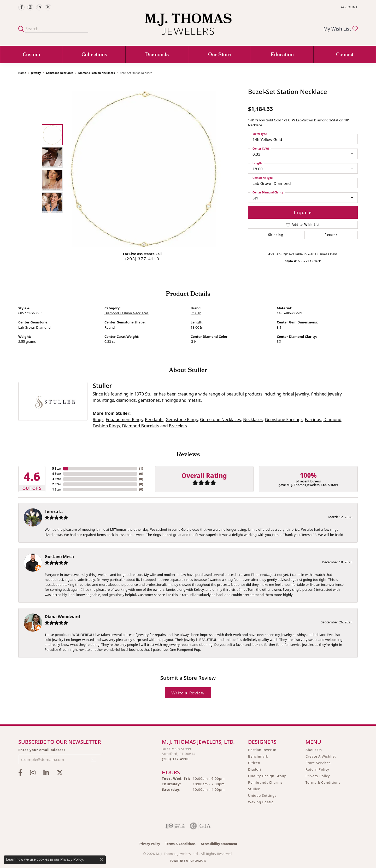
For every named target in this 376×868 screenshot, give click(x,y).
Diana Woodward (62, 617)
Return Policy (317, 769)
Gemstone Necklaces (60, 73)
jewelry (36, 73)
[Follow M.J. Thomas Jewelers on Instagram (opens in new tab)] (30, 7)
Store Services (318, 763)
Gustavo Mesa (59, 557)
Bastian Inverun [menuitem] (262, 750)
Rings (98, 420)
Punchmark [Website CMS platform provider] (198, 861)
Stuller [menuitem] (254, 789)
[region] (144, 169)
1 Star (57, 489)
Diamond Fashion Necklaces (97, 73)
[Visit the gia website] (200, 826)
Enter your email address (42, 750)
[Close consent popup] (102, 860)
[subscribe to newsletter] (94, 759)
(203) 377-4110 (142, 259)
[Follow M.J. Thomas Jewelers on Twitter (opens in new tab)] (48, 7)
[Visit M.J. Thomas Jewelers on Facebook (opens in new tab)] (21, 7)
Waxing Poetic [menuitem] (261, 802)
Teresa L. (54, 511)
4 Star (57, 474)
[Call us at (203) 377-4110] (175, 759)
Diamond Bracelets (141, 426)
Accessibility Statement (219, 844)
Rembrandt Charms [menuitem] (265, 782)
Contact (345, 55)
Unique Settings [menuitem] (262, 795)
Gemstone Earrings (284, 420)
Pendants (154, 420)
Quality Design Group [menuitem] (267, 776)
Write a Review (188, 693)
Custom (31, 55)
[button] (349, 7)
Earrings (313, 420)
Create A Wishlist (321, 756)
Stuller (196, 313)
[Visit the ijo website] (175, 826)
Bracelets (178, 426)
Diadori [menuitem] (255, 769)
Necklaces (253, 420)
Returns (331, 235)
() (141, 468)
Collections (94, 55)
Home (22, 73)
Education (282, 55)
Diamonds (157, 55)
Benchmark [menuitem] (258, 756)
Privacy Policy (318, 776)
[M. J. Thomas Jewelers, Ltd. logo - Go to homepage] (188, 27)
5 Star (57, 468)
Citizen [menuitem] (254, 763)
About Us (314, 750)
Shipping (276, 235)
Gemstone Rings (182, 420)
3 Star (57, 479)
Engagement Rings (124, 420)
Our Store (219, 55)
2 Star (57, 484)
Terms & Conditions (323, 782)
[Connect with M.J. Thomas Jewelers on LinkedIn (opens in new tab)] (39, 7)
